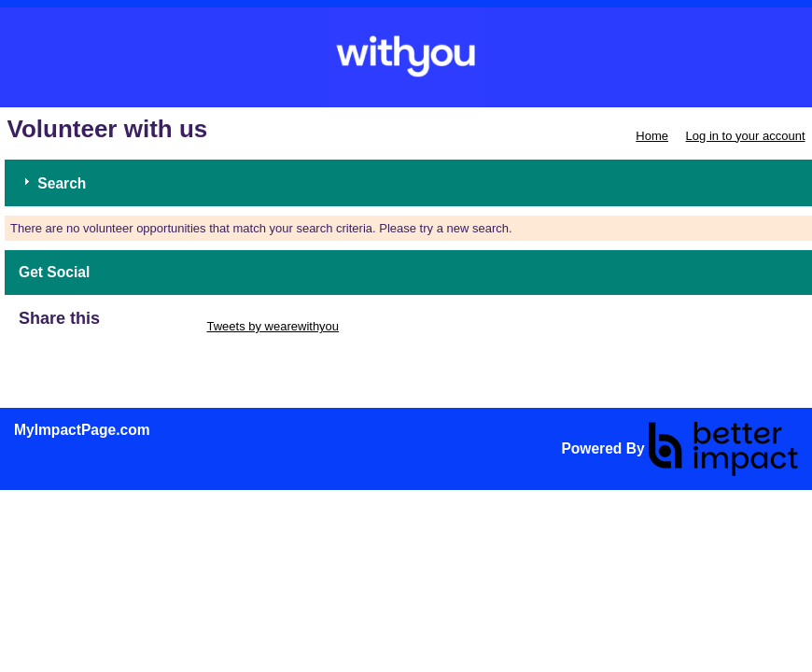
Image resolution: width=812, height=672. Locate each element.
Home (652, 136)
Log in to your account (746, 136)
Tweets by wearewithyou (273, 326)
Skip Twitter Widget (152, 326)
